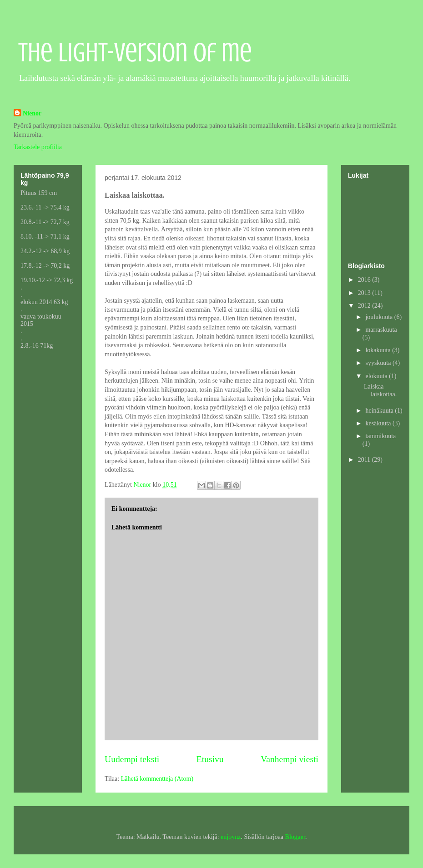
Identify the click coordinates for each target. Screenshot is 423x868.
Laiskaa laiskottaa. (380, 390)
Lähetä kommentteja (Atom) (157, 779)
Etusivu (210, 759)
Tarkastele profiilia (38, 147)
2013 (365, 293)
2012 (365, 306)
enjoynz (231, 837)
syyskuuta (379, 363)
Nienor (32, 113)
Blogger (295, 837)
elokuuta (377, 376)
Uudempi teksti (132, 759)
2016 (365, 280)
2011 (365, 460)
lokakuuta (379, 350)
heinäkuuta (380, 411)
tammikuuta (380, 436)
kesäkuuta (379, 423)
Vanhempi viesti (290, 759)
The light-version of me (135, 52)
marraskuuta (381, 330)
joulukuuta (380, 317)
